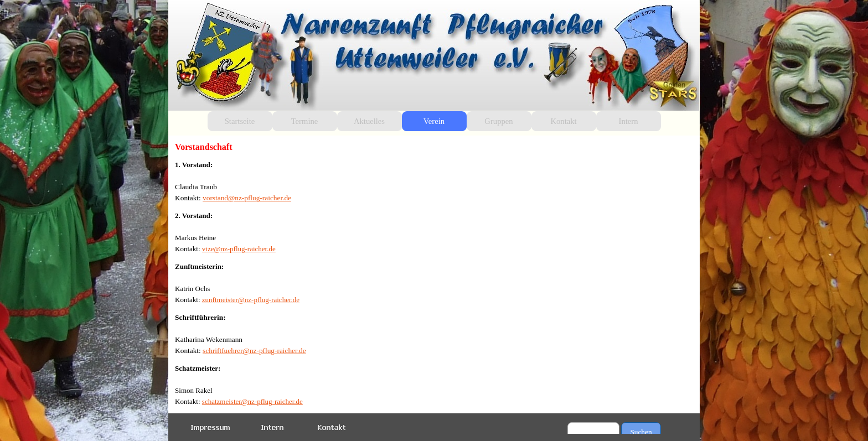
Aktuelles (369, 121)
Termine (305, 121)
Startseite (240, 121)
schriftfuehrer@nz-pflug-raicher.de (254, 351)
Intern (629, 121)
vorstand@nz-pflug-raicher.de (247, 198)
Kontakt (563, 121)
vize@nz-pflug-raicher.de (239, 249)
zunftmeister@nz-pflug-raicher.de (251, 300)
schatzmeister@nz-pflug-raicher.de (252, 401)
